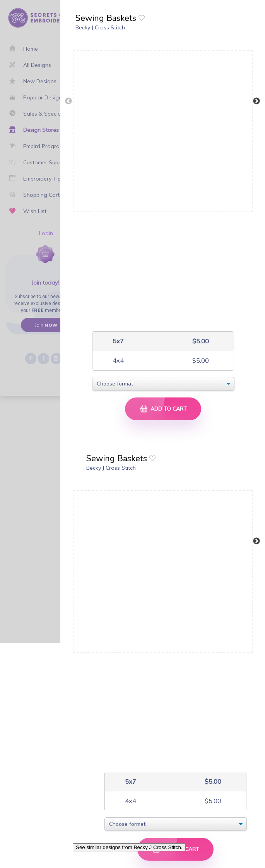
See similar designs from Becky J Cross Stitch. (129, 847)
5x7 (117, 341)
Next (256, 101)
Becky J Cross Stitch (100, 27)
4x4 (117, 361)
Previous (68, 101)
